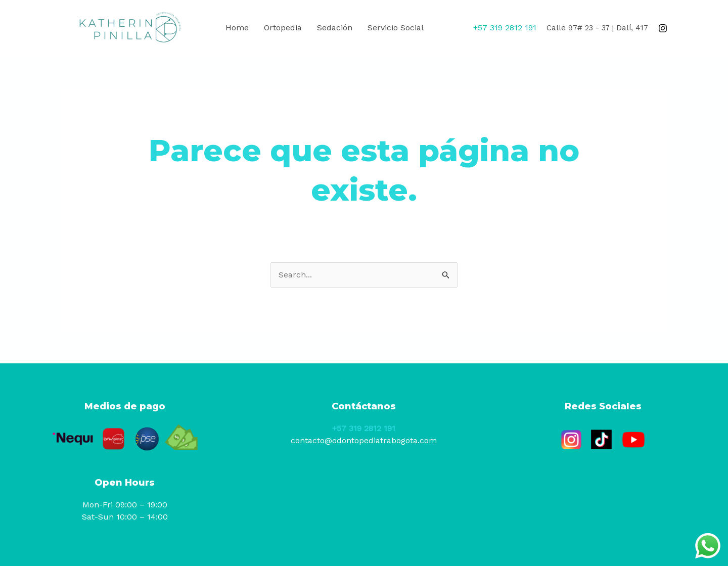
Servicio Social (396, 28)
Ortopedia (283, 28)
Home (237, 28)
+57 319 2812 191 (364, 428)
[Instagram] (663, 28)
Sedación (335, 28)
